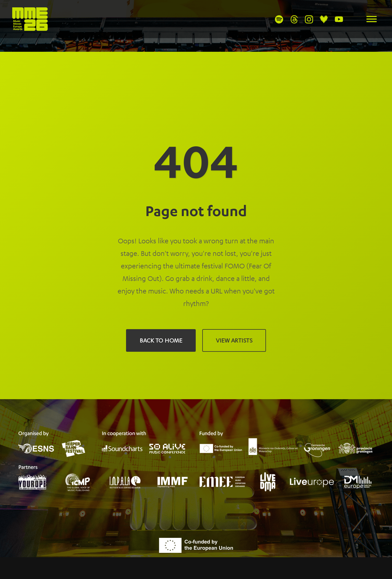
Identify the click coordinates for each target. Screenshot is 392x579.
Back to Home (161, 340)
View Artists (234, 340)
